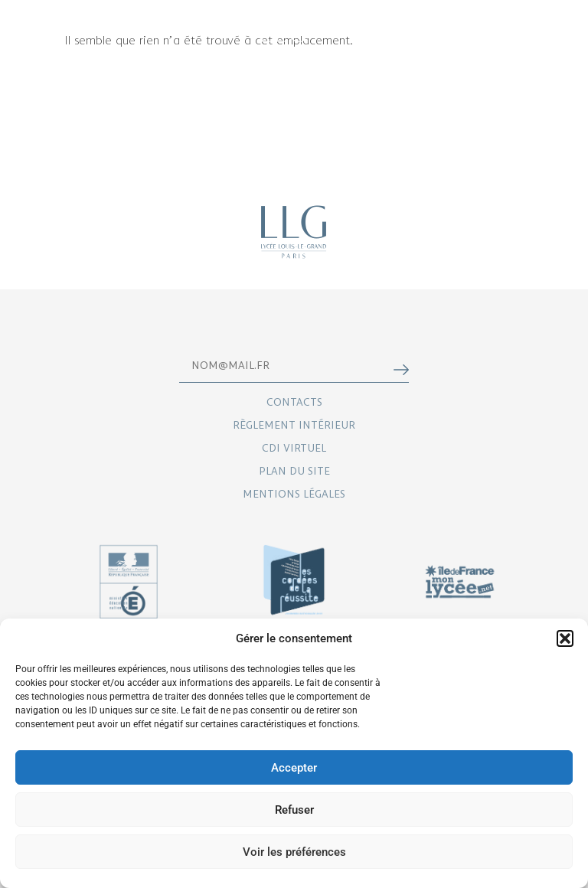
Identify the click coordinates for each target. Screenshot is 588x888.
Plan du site (294, 470)
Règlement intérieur (294, 424)
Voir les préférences (294, 852)
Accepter (294, 768)
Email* (258, 359)
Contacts (294, 402)
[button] (565, 638)
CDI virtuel (294, 447)
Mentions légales (294, 493)
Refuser (294, 810)
